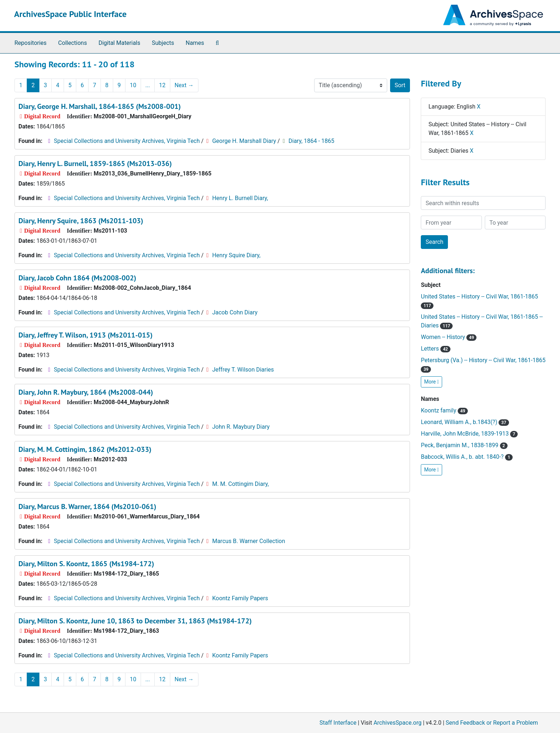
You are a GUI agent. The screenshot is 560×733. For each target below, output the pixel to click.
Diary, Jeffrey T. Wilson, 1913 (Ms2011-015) (86, 335)
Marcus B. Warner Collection (249, 541)
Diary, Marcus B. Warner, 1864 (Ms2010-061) (87, 507)
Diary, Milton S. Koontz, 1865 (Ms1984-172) (86, 564)
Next (184, 85)
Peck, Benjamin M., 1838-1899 (464, 445)
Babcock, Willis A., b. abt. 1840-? (467, 457)
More (431, 382)
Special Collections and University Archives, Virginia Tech (127, 141)
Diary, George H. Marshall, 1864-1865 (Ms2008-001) (100, 106)
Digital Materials (119, 43)
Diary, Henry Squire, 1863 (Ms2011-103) (81, 221)
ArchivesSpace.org (397, 723)
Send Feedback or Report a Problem (492, 723)
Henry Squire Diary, (236, 255)
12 (162, 85)
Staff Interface (338, 723)
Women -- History (449, 337)
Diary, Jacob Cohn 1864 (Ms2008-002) (77, 278)
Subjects (163, 43)
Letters (436, 349)
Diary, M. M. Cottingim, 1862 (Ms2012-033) (85, 449)
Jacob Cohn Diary (235, 312)
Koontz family (444, 410)
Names (195, 43)
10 (133, 85)
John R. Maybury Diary (241, 427)
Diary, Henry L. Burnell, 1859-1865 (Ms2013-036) (95, 164)
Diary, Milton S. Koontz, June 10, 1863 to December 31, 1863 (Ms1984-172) (135, 621)
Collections (73, 43)
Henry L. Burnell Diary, (240, 198)
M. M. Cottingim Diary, (240, 484)
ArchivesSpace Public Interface (70, 14)
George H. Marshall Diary (244, 141)
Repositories (31, 43)
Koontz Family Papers (240, 598)
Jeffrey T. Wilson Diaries (243, 370)
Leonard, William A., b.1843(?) (465, 422)
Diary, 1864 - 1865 (311, 141)
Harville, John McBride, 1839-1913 (469, 434)
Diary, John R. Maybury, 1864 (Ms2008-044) (86, 392)
